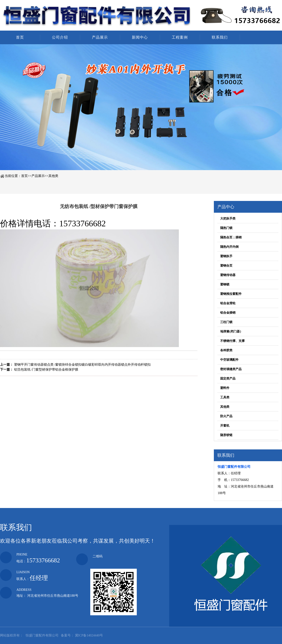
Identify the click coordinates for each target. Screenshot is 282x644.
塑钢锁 (225, 284)
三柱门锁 (226, 322)
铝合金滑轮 (228, 303)
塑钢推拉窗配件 (231, 294)
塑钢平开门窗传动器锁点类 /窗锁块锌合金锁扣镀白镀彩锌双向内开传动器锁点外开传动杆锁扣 (82, 365)
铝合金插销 (228, 313)
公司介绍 (60, 37)
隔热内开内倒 (229, 247)
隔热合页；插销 (231, 237)
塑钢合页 (226, 266)
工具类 (225, 397)
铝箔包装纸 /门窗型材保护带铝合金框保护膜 (46, 370)
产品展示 (100, 37)
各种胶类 (226, 350)
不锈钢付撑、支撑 (232, 341)
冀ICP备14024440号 (89, 635)
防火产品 (226, 416)
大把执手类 (228, 218)
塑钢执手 (226, 256)
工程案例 (180, 37)
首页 (20, 37)
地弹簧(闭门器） (231, 331)
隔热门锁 (226, 228)
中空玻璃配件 (229, 360)
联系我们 (220, 37)
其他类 (53, 176)
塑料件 (225, 388)
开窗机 (225, 426)
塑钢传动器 (228, 275)
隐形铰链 (226, 435)
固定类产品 (228, 378)
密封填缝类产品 (231, 369)
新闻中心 (140, 37)
